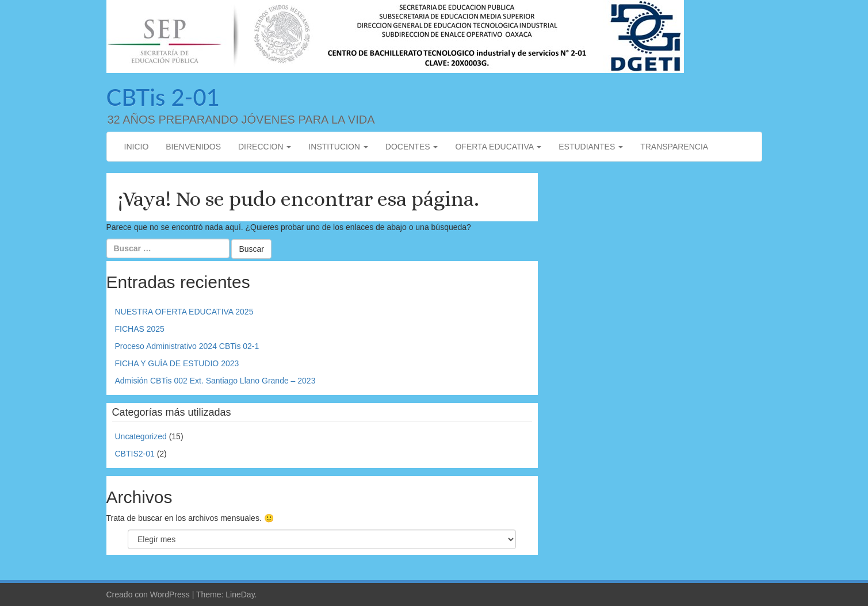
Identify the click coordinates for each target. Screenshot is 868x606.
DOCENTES (412, 147)
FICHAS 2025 (140, 329)
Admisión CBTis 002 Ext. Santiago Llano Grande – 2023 (215, 381)
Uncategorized (141, 436)
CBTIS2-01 (135, 454)
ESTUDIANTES (591, 147)
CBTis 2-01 (163, 97)
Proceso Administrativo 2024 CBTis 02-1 (187, 346)
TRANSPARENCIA (674, 147)
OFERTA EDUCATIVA (498, 147)
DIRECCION (265, 147)
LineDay (240, 595)
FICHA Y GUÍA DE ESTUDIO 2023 (177, 363)
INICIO (137, 147)
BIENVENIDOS (193, 147)
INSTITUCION (338, 147)
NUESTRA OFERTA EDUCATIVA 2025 (184, 312)
